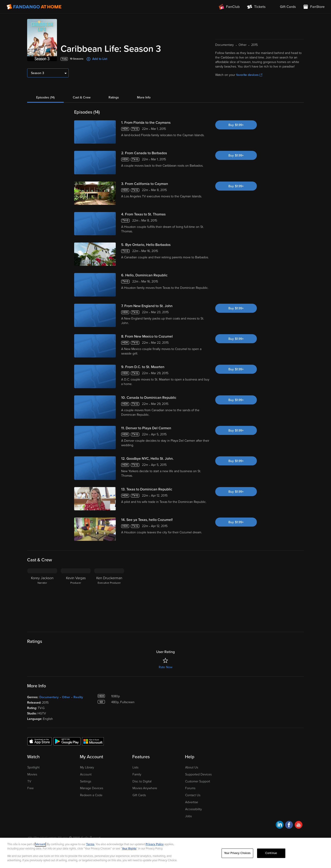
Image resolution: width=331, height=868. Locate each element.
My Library (87, 767)
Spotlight (33, 767)
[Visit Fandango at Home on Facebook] (289, 825)
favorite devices (249, 75)
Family (137, 774)
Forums (190, 788)
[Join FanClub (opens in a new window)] (229, 7)
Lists (135, 767)
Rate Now (165, 667)
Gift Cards (139, 795)
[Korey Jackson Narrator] (42, 597)
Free (31, 788)
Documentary (49, 697)
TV (29, 781)
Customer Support (198, 781)
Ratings (114, 97)
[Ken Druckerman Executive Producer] (109, 597)
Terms (90, 844)
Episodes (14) (45, 97)
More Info (144, 97)
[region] (165, 853)
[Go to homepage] (34, 7)
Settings (86, 781)
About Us (192, 767)
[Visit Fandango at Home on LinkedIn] (280, 825)
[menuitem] (284, 7)
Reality (78, 697)
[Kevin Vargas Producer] (76, 597)
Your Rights (129, 849)
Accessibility (194, 809)
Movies (32, 774)
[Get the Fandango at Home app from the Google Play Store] (67, 741)
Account (86, 774)
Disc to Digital (142, 781)
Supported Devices (198, 774)
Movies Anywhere (145, 788)
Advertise (192, 802)
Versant (40, 844)
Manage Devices (92, 788)
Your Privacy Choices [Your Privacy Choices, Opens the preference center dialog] (237, 853)
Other (66, 697)
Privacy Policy (155, 844)
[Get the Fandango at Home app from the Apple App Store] (40, 741)
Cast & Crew (82, 97)
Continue (271, 853)
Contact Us (193, 795)
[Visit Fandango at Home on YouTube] (299, 825)
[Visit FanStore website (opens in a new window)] (314, 7)
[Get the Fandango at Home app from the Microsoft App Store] (93, 741)
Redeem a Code (91, 795)
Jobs (188, 816)
